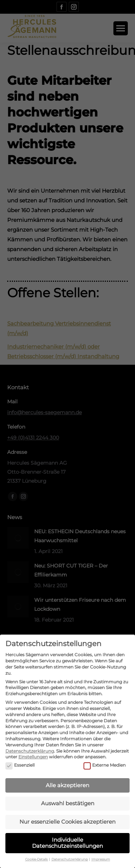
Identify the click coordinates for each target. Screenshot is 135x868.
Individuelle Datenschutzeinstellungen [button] (67, 835)
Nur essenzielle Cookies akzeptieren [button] (67, 814)
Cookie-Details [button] (37, 851)
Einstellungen (33, 749)
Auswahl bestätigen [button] (68, 795)
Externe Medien (105, 757)
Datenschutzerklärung (30, 743)
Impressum (101, 851)
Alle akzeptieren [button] (67, 777)
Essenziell (20, 757)
